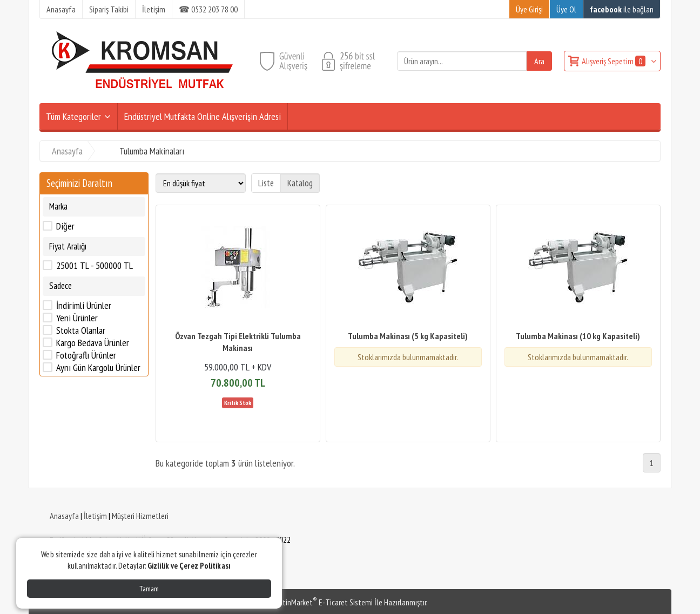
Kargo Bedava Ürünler (93, 343)
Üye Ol (566, 9)
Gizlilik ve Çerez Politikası (189, 566)
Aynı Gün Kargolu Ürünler (98, 368)
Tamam (149, 589)
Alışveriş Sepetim (614, 61)
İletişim (95, 516)
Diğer (65, 226)
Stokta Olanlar (81, 330)
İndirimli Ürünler (84, 306)
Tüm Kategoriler (73, 116)
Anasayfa (64, 516)
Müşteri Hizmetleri (140, 516)
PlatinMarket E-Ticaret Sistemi (322, 602)
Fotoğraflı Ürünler (86, 355)
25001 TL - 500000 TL (95, 266)
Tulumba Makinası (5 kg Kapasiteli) (408, 336)
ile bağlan (622, 9)
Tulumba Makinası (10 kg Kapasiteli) (578, 336)
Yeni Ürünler (77, 318)
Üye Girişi (529, 9)
